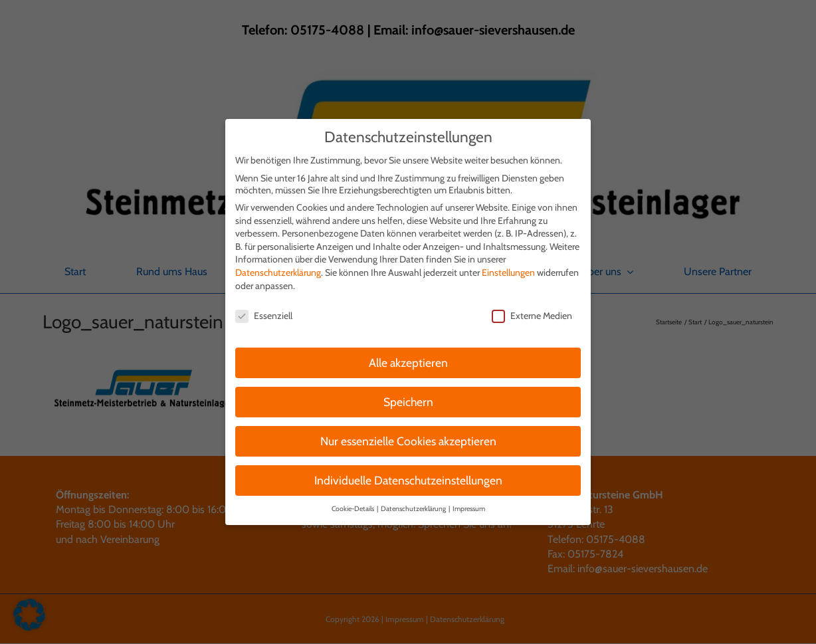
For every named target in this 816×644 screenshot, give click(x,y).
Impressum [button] (469, 503)
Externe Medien (532, 310)
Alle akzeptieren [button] (408, 357)
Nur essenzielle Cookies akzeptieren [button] (408, 436)
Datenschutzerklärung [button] (414, 503)
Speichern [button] (408, 396)
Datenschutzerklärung (278, 267)
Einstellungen (508, 267)
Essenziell (264, 310)
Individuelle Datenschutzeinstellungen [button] (408, 475)
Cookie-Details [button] (354, 503)
